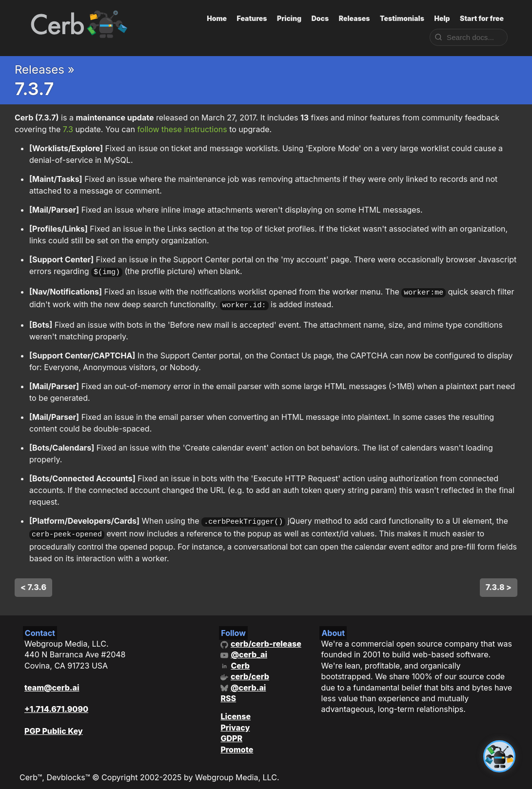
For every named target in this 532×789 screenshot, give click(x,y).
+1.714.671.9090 (56, 703)
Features (252, 18)
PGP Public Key (54, 725)
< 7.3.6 (33, 581)
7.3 (68, 129)
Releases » (45, 69)
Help (442, 18)
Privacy (235, 721)
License (236, 710)
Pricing (289, 18)
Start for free (482, 18)
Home (217, 18)
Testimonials (402, 18)
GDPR (231, 732)
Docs (320, 18)
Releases (355, 18)
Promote (237, 743)
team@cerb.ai (52, 681)
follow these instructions (182, 129)
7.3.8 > (499, 581)
